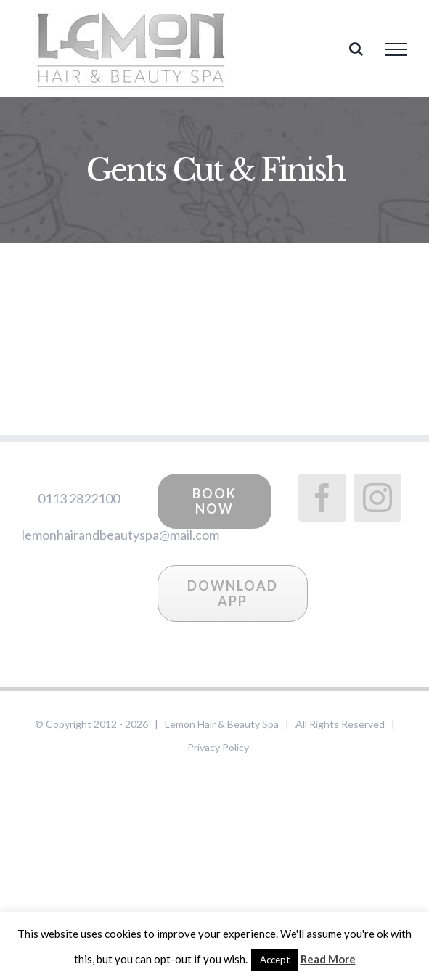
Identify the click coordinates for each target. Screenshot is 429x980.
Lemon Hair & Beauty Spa (222, 724)
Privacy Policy (218, 747)
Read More (328, 959)
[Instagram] (377, 498)
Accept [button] (275, 960)
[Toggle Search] (356, 49)
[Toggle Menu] (396, 49)
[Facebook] (322, 498)
